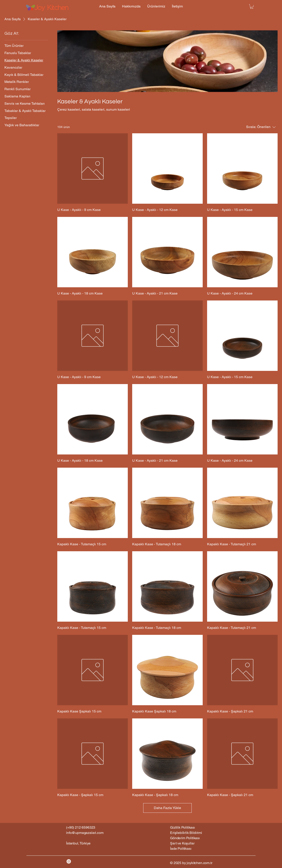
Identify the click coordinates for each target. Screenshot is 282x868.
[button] (252, 6)
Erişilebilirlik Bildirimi (186, 833)
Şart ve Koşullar (182, 843)
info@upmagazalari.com (85, 833)
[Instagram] (69, 861)
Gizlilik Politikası (183, 827)
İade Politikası (181, 849)
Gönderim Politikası (185, 838)
